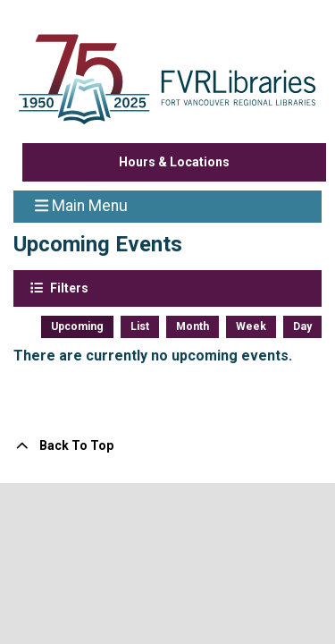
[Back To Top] (167, 446)
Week (251, 326)
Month (193, 326)
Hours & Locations (174, 162)
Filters (68, 287)
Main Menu (81, 205)
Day (302, 326)
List (140, 326)
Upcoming (77, 326)
